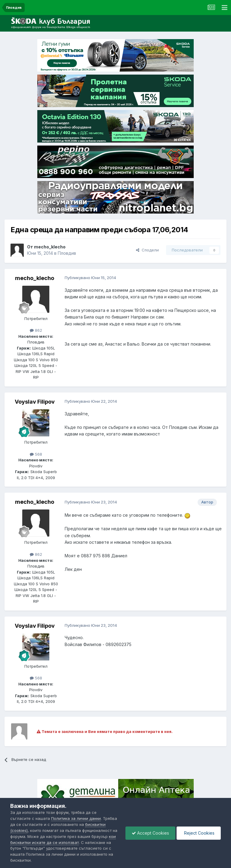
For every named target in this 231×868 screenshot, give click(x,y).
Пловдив (67, 253)
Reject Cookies (199, 833)
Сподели (147, 250)
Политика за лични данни (76, 818)
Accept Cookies (150, 833)
